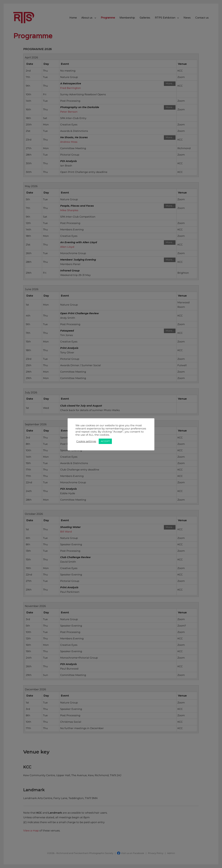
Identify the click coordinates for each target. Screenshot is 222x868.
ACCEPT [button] (105, 441)
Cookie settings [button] (86, 441)
